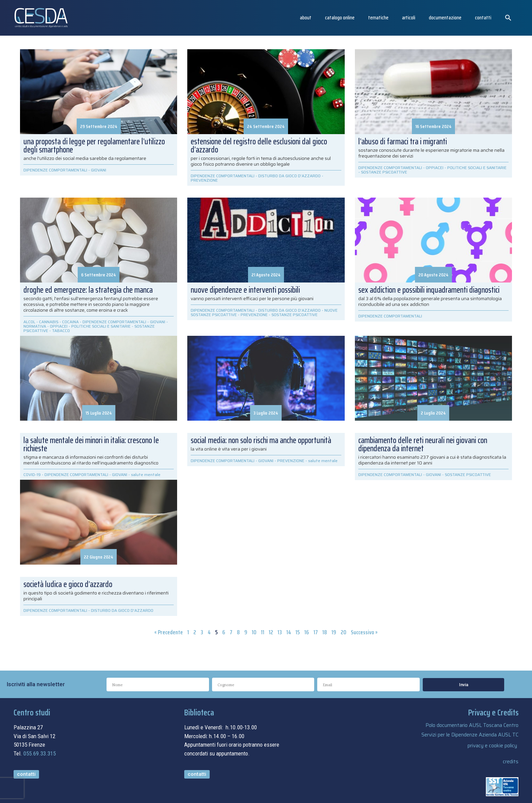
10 (254, 632)
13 (280, 632)
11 (263, 632)
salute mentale (323, 461)
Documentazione (445, 17)
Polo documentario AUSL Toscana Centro (472, 725)
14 (289, 632)
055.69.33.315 (40, 753)
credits (511, 762)
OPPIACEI (435, 168)
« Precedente (169, 632)
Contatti (483, 17)
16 (307, 632)
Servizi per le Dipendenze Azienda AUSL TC (470, 735)
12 (271, 632)
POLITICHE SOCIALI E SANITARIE (477, 168)
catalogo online (340, 17)
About (306, 17)
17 (316, 632)
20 (344, 632)
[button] (508, 18)
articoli (409, 17)
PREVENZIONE (204, 180)
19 (334, 632)
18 (325, 632)
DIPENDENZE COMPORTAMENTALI (55, 170)
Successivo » (364, 632)
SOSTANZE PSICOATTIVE (384, 172)
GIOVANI (99, 170)
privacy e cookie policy (492, 746)
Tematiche (378, 17)
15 (298, 632)
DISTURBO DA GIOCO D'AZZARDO (289, 176)
